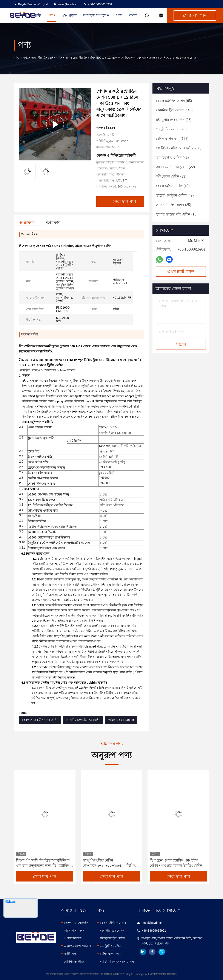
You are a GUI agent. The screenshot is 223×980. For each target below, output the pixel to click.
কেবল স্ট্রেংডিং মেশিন (113, 923)
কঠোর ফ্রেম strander (121, 720)
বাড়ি (37, 15)
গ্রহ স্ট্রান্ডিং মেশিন (110, 946)
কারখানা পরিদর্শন (74, 931)
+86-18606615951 (98, 4)
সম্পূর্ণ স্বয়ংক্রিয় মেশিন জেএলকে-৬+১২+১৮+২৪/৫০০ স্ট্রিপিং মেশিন (109, 863)
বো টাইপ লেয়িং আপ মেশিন (117, 962)
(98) (174, 120)
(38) (179, 148)
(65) (174, 101)
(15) (177, 214)
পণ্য (52, 15)
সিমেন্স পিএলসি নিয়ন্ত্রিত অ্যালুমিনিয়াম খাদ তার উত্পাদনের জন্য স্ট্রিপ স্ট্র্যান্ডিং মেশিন (43, 863)
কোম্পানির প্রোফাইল (76, 923)
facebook (152, 952)
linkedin (143, 952)
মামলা (133, 15)
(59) (171, 176)
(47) (175, 195)
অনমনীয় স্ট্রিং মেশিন (43, 58)
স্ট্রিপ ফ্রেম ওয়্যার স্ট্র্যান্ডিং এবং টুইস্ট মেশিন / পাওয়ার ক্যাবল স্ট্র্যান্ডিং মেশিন (176, 863)
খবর (119, 15)
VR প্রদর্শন (70, 15)
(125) (172, 139)
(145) (174, 110)
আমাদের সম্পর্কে (96, 15)
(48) (172, 158)
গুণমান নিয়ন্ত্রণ (73, 938)
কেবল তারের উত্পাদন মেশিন (40, 720)
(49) (173, 186)
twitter (162, 952)
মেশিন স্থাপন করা (110, 954)
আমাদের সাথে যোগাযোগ (79, 946)
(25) (174, 205)
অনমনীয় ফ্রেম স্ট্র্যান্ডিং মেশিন (83, 720)
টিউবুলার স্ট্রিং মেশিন (113, 938)
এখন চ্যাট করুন (181, 272)
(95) (171, 129)
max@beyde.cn (66, 4)
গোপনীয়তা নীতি (74, 962)
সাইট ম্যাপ (70, 954)
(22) (175, 167)
